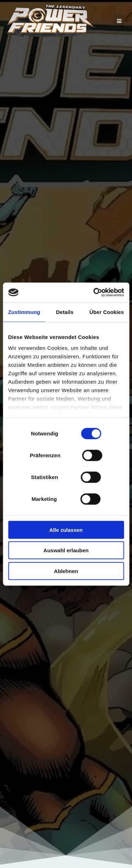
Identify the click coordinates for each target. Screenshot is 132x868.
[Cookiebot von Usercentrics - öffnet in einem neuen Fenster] (94, 293)
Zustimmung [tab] (24, 312)
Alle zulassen (66, 530)
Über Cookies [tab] (107, 312)
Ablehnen (66, 571)
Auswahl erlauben (66, 550)
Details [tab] (65, 312)
